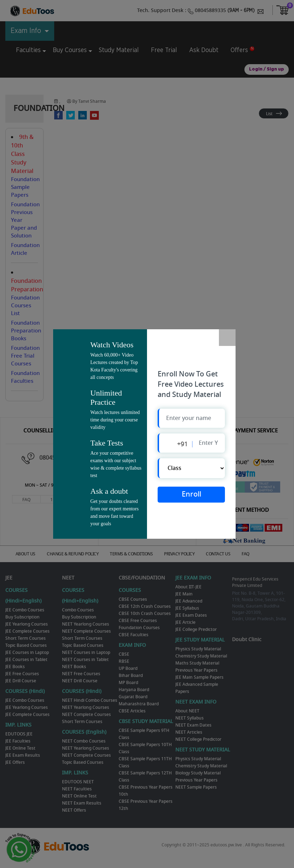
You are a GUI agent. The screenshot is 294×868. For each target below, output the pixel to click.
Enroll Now (191, 496)
